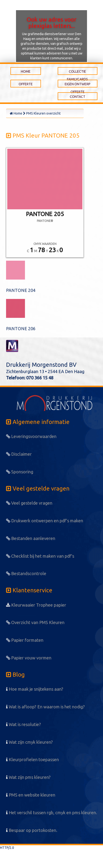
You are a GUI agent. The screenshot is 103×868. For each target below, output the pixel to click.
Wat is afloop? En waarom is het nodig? (45, 707)
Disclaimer (19, 454)
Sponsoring (20, 472)
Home (16, 113)
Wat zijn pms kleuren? (28, 777)
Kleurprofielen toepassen (32, 759)
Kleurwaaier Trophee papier (36, 605)
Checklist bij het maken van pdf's (40, 556)
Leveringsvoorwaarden (31, 436)
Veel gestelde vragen (29, 503)
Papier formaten (25, 640)
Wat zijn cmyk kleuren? (29, 742)
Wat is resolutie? (24, 724)
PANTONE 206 (21, 328)
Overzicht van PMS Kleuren (35, 622)
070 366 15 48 (40, 378)
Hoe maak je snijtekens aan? (35, 689)
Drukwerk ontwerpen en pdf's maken (45, 521)
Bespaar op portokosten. (32, 830)
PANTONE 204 (21, 290)
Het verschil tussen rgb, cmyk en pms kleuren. (51, 813)
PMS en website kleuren (31, 795)
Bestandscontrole (26, 573)
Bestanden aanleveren (31, 538)
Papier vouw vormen (29, 658)
